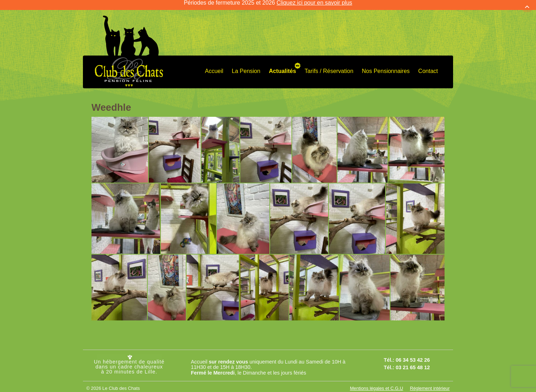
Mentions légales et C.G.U (376, 382)
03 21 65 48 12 (413, 361)
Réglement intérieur (430, 382)
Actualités (282, 64)
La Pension (246, 64)
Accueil (214, 64)
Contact (428, 64)
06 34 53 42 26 (413, 354)
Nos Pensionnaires (386, 64)
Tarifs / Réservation (329, 64)
